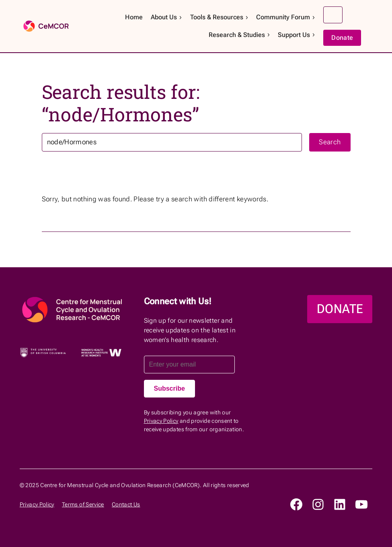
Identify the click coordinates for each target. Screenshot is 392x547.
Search (333, 15)
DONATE (340, 309)
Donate (342, 38)
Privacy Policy (161, 421)
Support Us (297, 35)
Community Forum (286, 17)
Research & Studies (240, 35)
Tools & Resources (220, 17)
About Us (167, 17)
